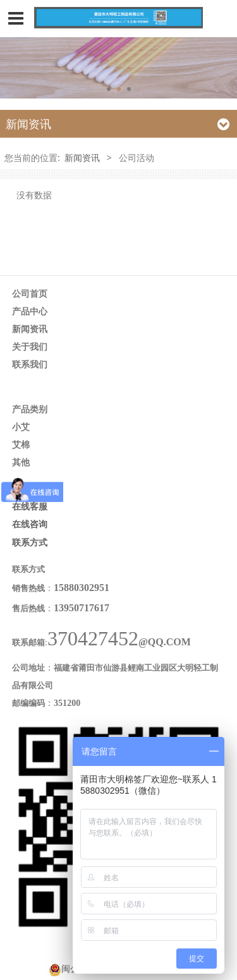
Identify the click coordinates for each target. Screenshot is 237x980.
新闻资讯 (82, 158)
